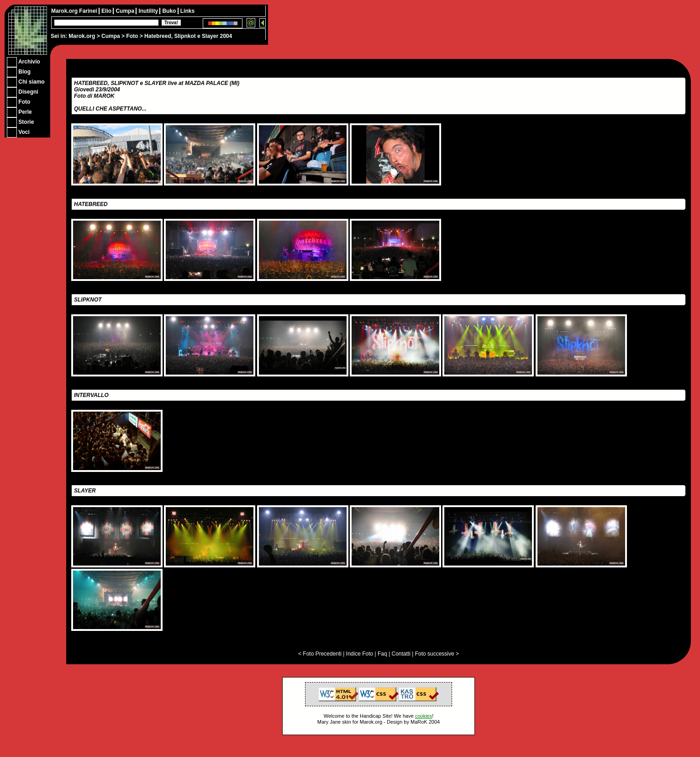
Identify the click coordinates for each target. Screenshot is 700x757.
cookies (424, 716)
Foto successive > (437, 654)
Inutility (149, 11)
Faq (382, 654)
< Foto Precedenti (320, 654)
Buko (170, 11)
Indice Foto (360, 654)
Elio (107, 11)
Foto (132, 36)
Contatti (401, 654)
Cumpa (111, 36)
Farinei (89, 11)
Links (187, 11)
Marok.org (82, 36)
